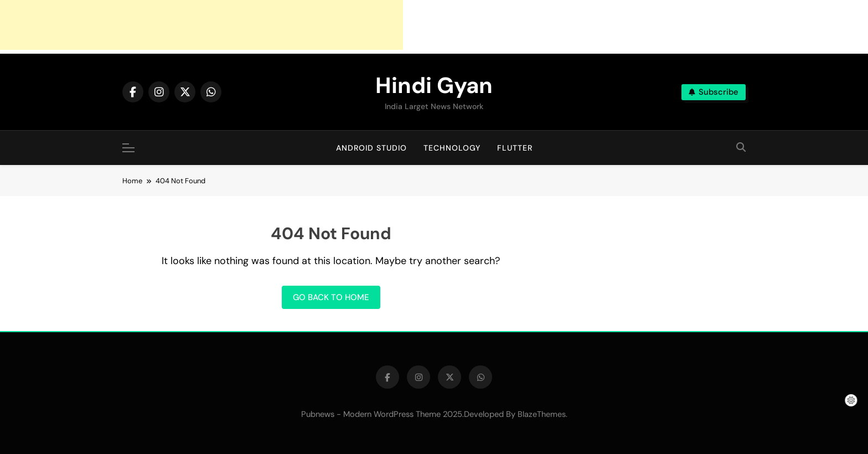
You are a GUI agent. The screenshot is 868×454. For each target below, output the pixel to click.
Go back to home (331, 297)
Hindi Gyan (434, 85)
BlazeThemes (542, 414)
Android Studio (371, 148)
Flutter (515, 148)
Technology (452, 148)
